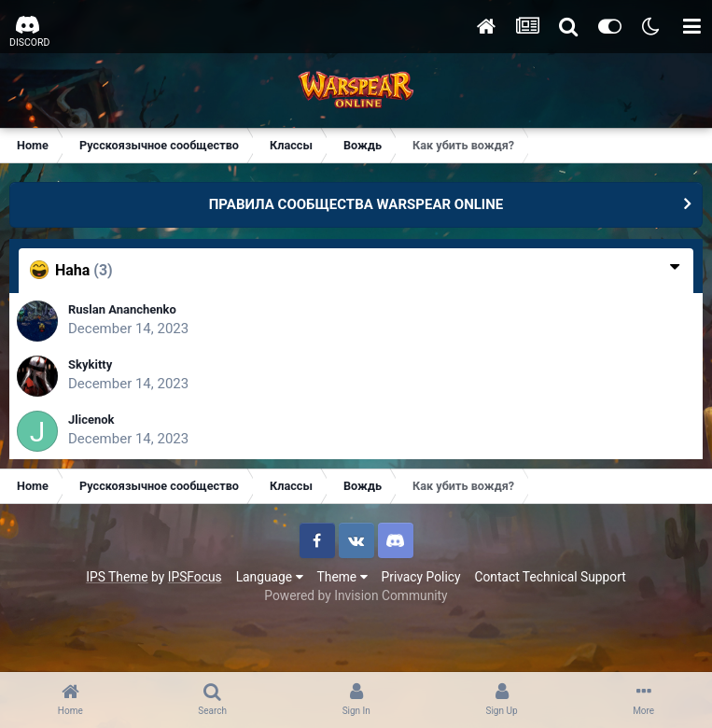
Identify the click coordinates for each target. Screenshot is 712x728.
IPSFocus (195, 577)
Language (270, 577)
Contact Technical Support (550, 577)
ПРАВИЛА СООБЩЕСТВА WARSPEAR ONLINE (356, 204)
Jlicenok (91, 420)
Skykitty (90, 364)
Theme (342, 577)
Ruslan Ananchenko (122, 309)
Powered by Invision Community (356, 595)
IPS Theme (117, 577)
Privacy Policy (421, 577)
